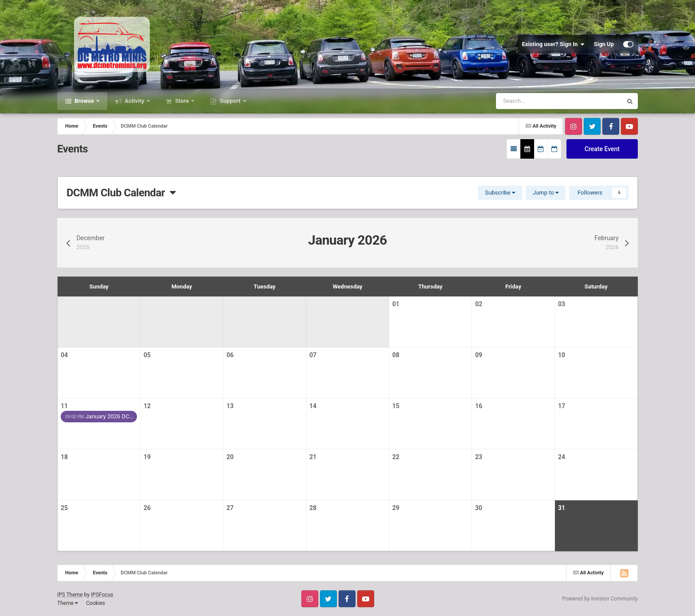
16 (479, 406)
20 (230, 457)
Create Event (602, 149)
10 (562, 355)
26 (147, 508)
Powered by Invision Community (600, 599)
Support (230, 101)
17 (562, 406)
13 (230, 406)
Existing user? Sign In (553, 44)
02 (479, 304)
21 (313, 457)
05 (147, 355)
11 (64, 406)
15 (396, 406)
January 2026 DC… (99, 416)
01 (396, 304)
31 (562, 508)
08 (396, 355)
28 (313, 508)
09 (479, 355)
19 (147, 457)
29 (396, 508)
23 (479, 457)
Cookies (96, 603)
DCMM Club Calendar (121, 193)
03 (562, 304)
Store (182, 101)
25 (64, 508)
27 (230, 508)
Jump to (546, 193)
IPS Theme (70, 595)
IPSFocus (102, 595)
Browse (84, 101)
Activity (135, 101)
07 (313, 355)
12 (147, 406)
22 (396, 457)
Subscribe (500, 193)
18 (64, 457)
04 (64, 355)
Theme (68, 603)
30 (479, 508)
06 (230, 355)
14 (313, 406)
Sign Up (604, 44)
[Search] (534, 101)
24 (562, 457)
